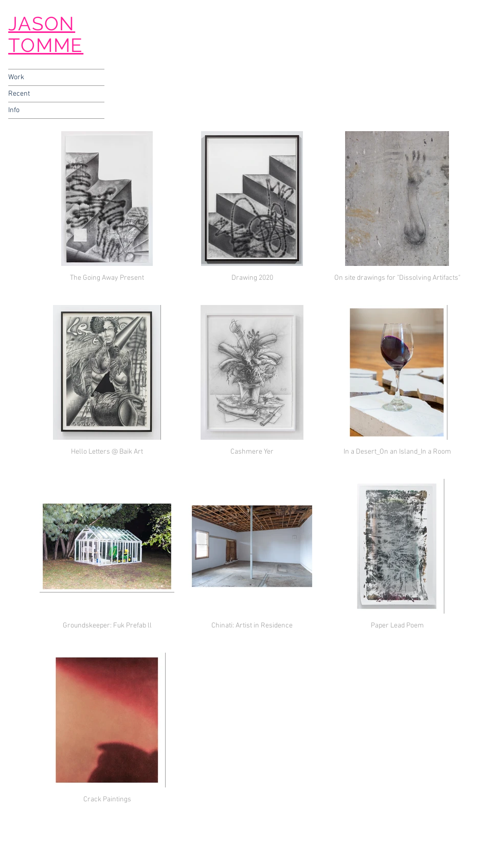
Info (14, 110)
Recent (19, 94)
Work (16, 77)
